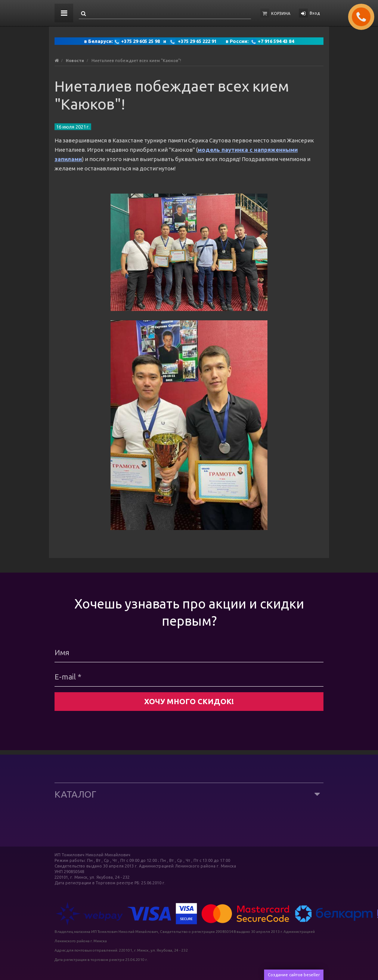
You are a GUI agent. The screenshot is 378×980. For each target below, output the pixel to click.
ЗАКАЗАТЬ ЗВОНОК (364, 17)
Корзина (281, 13)
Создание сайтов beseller (294, 975)
